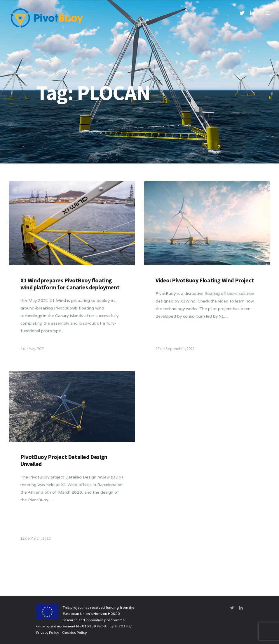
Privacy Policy (48, 632)
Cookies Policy (74, 632)
